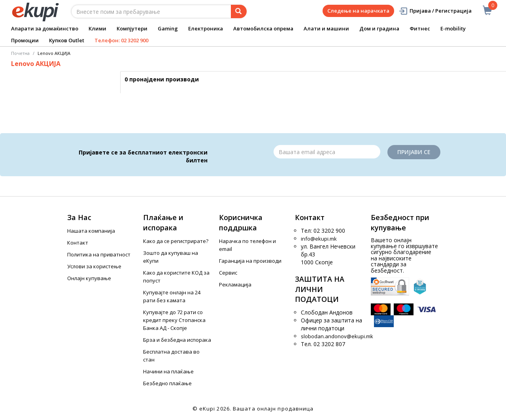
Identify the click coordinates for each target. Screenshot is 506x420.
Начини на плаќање (168, 371)
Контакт (78, 243)
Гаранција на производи (250, 261)
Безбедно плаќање (167, 383)
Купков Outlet (67, 40)
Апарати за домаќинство (45, 28)
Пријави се (414, 152)
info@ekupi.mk (319, 239)
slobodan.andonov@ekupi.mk (337, 336)
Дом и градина (379, 28)
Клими (97, 28)
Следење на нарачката (358, 11)
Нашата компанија (91, 231)
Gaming (168, 28)
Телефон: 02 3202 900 (121, 40)
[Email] (327, 152)
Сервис (228, 273)
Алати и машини (326, 28)
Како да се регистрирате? (176, 241)
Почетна (20, 53)
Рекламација (235, 284)
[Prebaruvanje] (239, 11)
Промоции (25, 40)
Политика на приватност (99, 254)
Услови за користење (94, 266)
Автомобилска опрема (263, 28)
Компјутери (132, 28)
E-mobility (453, 28)
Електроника (206, 28)
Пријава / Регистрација (435, 11)
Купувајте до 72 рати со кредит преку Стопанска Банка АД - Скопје (174, 320)
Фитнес (420, 28)
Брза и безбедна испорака (177, 340)
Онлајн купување (89, 278)
